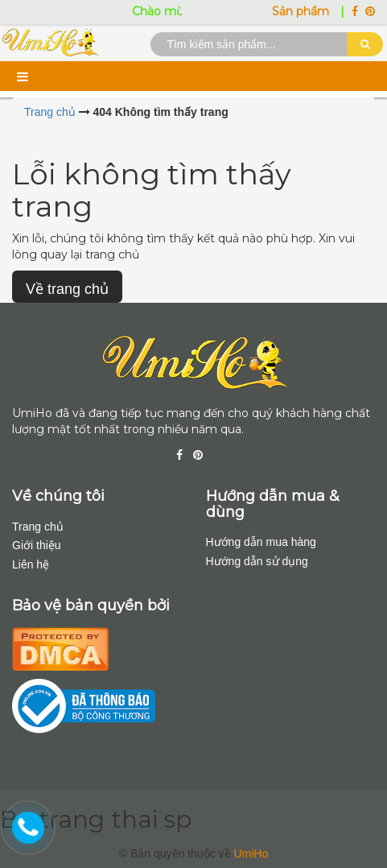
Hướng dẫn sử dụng (257, 561)
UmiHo (251, 854)
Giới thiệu (37, 545)
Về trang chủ (67, 289)
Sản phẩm (302, 11)
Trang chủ (38, 527)
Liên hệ (31, 564)
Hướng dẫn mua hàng (261, 542)
